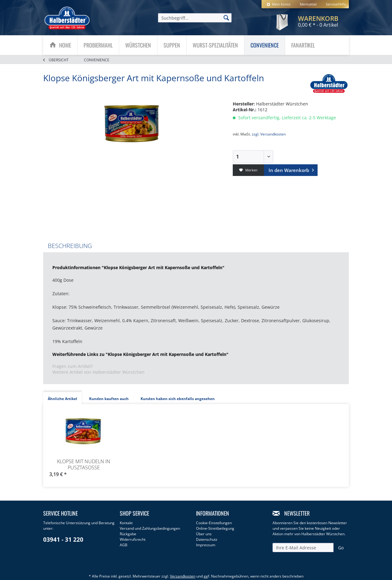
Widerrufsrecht (133, 539)
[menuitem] (279, 4)
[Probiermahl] (98, 45)
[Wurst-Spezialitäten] (215, 45)
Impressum (206, 545)
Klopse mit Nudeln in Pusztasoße (84, 464)
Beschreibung (70, 246)
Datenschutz (207, 539)
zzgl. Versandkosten (269, 134)
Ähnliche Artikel (62, 399)
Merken (248, 170)
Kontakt (126, 523)
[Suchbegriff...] (195, 18)
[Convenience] (265, 45)
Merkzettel (308, 4)
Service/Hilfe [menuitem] (336, 4)
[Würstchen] (138, 45)
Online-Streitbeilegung (215, 528)
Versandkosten (183, 576)
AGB (124, 545)
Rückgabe (128, 534)
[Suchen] (226, 17)
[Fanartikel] (303, 45)
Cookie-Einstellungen (214, 523)
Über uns (204, 534)
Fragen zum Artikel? (73, 366)
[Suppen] (172, 45)
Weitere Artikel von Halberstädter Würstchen (98, 372)
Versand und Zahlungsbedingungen (150, 528)
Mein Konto (279, 4)
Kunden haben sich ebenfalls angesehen (178, 399)
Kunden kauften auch (109, 399)
